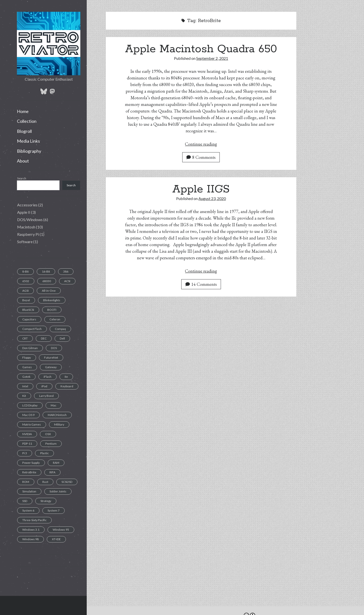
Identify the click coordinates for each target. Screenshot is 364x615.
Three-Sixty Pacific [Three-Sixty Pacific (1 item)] (34, 520)
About (23, 161)
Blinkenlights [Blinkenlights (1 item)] (52, 300)
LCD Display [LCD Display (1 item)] (30, 405)
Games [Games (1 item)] (27, 367)
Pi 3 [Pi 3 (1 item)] (25, 453)
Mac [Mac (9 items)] (54, 405)
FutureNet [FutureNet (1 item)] (51, 358)
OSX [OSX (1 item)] (48, 434)
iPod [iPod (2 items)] (44, 386)
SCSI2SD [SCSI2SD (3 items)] (67, 482)
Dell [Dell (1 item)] (62, 338)
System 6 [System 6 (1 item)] (28, 510)
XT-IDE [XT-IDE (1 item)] (56, 539)
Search (22, 178)
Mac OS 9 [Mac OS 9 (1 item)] (28, 415)
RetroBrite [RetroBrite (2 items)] (29, 472)
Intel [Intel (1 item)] (25, 386)
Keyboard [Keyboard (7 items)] (67, 386)
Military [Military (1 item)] (59, 424)
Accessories (27, 205)
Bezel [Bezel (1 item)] (26, 300)
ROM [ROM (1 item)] (26, 482)
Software (25, 242)
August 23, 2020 (212, 198)
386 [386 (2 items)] (66, 271)
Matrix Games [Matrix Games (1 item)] (32, 424)
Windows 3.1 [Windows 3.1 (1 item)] (31, 530)
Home (23, 111)
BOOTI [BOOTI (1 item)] (52, 310)
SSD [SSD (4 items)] (25, 501)
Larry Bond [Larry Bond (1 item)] (46, 396)
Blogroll (24, 131)
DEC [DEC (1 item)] (44, 338)
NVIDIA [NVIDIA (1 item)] (27, 434)
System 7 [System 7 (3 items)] (54, 510)
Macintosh (26, 227)
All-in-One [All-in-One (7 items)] (49, 291)
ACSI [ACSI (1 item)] (67, 281)
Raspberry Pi (28, 234)
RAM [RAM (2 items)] (56, 463)
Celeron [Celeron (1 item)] (55, 319)
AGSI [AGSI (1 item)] (25, 291)
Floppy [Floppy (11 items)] (27, 358)
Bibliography (29, 151)
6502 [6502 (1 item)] (26, 281)
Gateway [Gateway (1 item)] (51, 367)
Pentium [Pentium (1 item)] (51, 444)
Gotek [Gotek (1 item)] (26, 377)
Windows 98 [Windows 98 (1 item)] (30, 539)
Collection (27, 121)
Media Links (28, 141)
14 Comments (201, 284)
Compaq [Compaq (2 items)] (60, 329)
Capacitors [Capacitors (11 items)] (29, 319)
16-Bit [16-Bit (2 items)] (46, 271)
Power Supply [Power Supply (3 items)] (31, 463)
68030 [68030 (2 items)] (47, 281)
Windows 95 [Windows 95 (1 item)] (61, 530)
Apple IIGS (201, 189)
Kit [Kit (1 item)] (24, 396)
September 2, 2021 (212, 58)
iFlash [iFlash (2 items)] (48, 377)
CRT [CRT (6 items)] (25, 338)
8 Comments (201, 157)
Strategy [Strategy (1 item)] (46, 501)
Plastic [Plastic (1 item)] (44, 453)
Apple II (24, 212)
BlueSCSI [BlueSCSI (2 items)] (28, 310)
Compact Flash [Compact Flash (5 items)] (32, 329)
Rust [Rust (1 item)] (45, 482)
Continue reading (201, 144)
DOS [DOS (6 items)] (54, 348)
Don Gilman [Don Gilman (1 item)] (30, 348)
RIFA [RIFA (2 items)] (52, 472)
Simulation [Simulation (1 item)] (29, 491)
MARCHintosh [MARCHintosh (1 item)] (57, 415)
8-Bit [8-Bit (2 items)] (25, 271)
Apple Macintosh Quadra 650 (201, 49)
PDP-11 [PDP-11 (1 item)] (27, 444)
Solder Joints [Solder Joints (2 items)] (58, 491)
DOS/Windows (30, 220)
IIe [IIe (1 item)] (66, 377)
